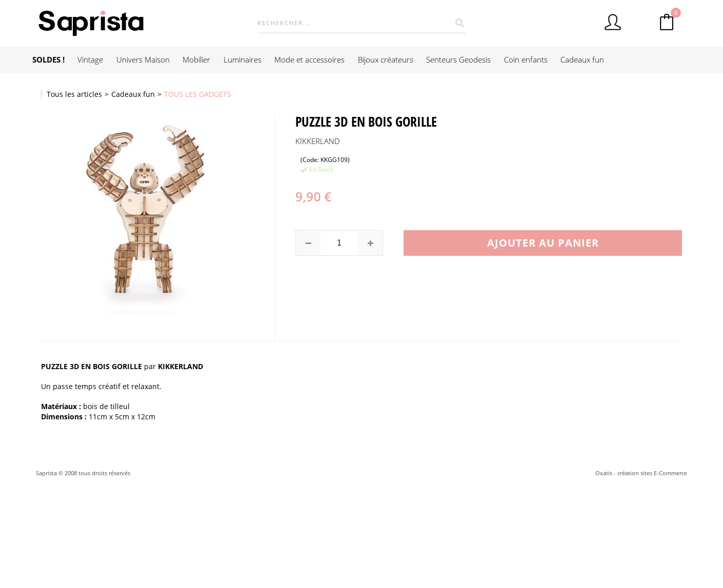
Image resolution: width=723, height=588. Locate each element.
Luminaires (243, 59)
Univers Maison (143, 59)
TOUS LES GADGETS (198, 94)
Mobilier (196, 59)
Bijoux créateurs (386, 59)
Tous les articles (74, 94)
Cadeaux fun (582, 59)
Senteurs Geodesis (458, 59)
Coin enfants (526, 59)
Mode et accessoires (309, 59)
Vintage (90, 59)
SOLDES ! (48, 59)
